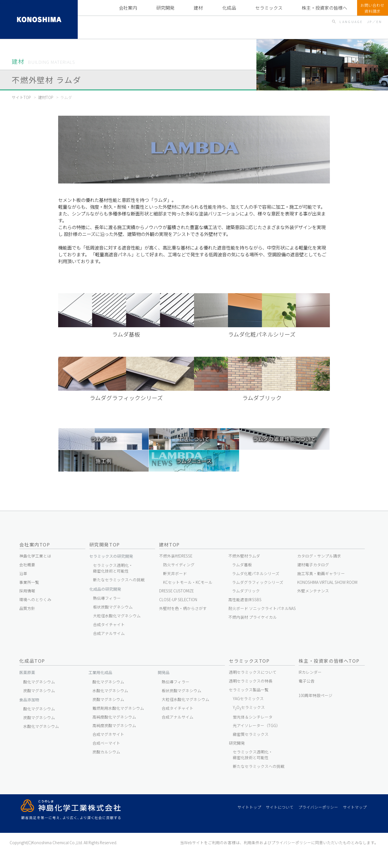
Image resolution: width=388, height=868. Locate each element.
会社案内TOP (35, 544)
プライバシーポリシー (318, 807)
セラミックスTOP (269, 8)
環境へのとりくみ (35, 599)
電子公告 (307, 681)
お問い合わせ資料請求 (372, 8)
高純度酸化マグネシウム (114, 717)
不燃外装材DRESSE (176, 556)
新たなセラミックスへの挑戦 (119, 580)
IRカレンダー (310, 672)
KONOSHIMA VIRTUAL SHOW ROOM (327, 582)
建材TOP (198, 8)
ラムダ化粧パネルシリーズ (256, 573)
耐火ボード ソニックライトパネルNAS (262, 608)
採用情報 (27, 591)
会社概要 (27, 565)
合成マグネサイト (108, 734)
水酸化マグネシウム (41, 726)
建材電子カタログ (313, 565)
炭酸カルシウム (106, 752)
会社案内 (128, 8)
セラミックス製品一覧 (249, 690)
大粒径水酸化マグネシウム (117, 616)
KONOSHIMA (11, 3)
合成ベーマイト (106, 743)
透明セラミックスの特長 (251, 681)
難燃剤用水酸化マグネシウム (118, 708)
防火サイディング (179, 565)
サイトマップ (355, 807)
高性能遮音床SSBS (245, 599)
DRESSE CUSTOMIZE (176, 591)
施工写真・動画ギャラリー (321, 573)
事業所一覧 (29, 582)
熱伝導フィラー (107, 598)
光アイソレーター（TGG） (257, 725)
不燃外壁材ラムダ (244, 556)
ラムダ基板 (242, 565)
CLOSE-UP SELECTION (178, 599)
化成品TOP (229, 8)
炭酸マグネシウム (39, 690)
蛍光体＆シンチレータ (253, 717)
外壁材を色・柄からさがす (183, 608)
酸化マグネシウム (39, 682)
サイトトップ (249, 807)
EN (379, 22)
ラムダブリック (246, 591)
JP (370, 22)
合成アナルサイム (109, 633)
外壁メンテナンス (313, 591)
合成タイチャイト (109, 624)
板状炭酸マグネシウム (113, 607)
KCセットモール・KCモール (188, 582)
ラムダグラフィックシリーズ (258, 582)
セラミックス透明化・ (113, 568)
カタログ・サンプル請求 (319, 556)
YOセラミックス (249, 708)
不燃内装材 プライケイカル (253, 617)
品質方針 (27, 608)
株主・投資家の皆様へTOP (325, 8)
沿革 (23, 573)
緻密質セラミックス (251, 734)
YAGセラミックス (248, 698)
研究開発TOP (105, 544)
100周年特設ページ (316, 695)
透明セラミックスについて (253, 672)
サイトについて (280, 807)
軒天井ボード (175, 573)
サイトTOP (21, 97)
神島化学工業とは (35, 556)
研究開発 (165, 8)
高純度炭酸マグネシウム (114, 725)
